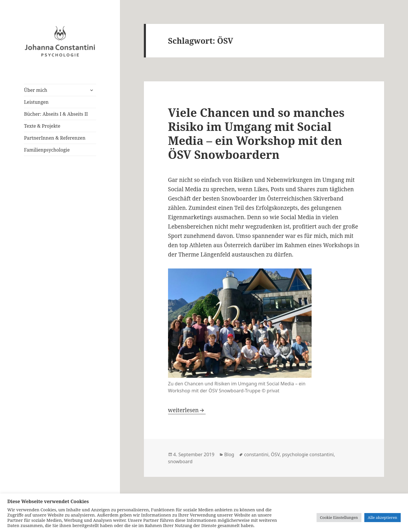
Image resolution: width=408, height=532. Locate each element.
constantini (256, 454)
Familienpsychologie (47, 150)
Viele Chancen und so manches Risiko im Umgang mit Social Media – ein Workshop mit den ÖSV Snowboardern (256, 133)
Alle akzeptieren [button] (383, 517)
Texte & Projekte (42, 126)
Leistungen (36, 102)
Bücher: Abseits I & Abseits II (56, 114)
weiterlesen (187, 410)
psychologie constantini (308, 454)
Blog (229, 454)
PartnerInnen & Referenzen (55, 138)
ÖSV (275, 454)
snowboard (180, 461)
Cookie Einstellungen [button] (339, 517)
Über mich (36, 90)
